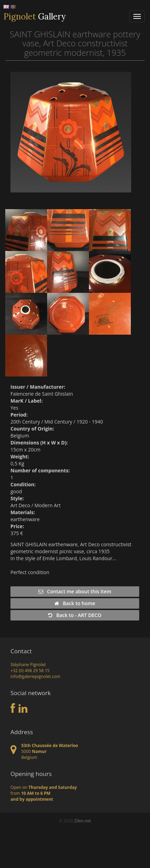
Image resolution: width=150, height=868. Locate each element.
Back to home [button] (75, 603)
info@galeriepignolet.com (35, 676)
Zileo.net (83, 821)
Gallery (35, 17)
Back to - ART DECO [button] (75, 615)
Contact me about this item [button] (75, 591)
